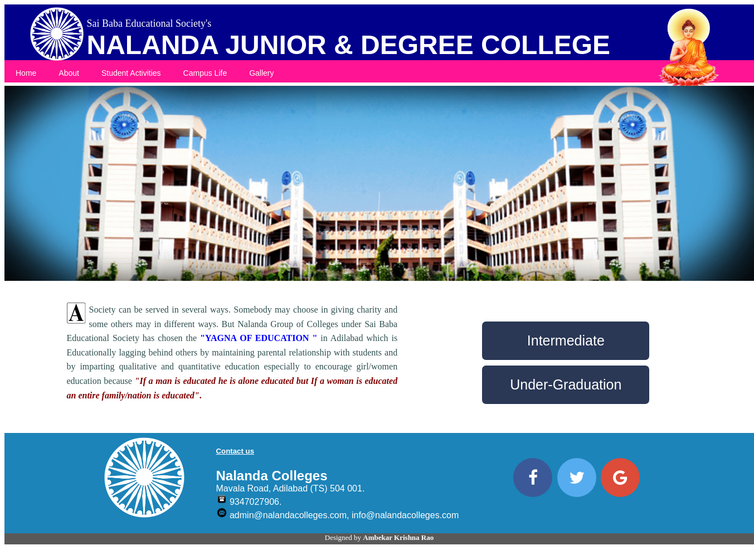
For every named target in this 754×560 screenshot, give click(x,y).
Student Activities (131, 73)
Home (26, 73)
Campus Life (205, 73)
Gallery (261, 73)
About (69, 73)
